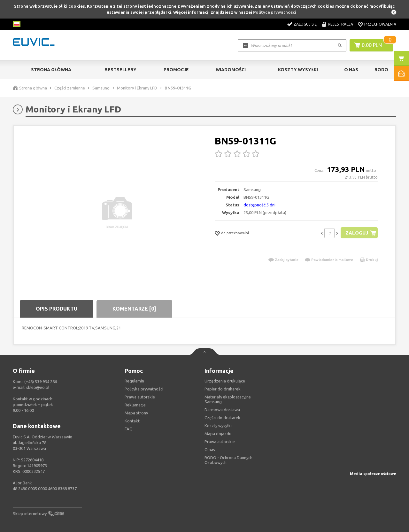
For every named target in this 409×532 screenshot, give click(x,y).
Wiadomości (231, 70)
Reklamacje (135, 405)
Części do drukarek (222, 418)
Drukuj (372, 260)
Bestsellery (120, 70)
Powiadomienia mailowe (332, 260)
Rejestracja (340, 24)
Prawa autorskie (220, 442)
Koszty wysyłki (298, 70)
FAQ (129, 429)
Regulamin (134, 381)
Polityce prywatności (275, 12)
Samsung (101, 88)
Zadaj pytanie (287, 260)
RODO (381, 70)
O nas (210, 450)
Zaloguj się (305, 24)
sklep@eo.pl (38, 387)
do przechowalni (235, 233)
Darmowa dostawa (222, 410)
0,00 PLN (372, 45)
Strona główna (51, 70)
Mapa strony (136, 413)
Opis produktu (57, 309)
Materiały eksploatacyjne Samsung (228, 399)
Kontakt (132, 421)
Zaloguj (357, 233)
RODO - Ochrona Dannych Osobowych (228, 460)
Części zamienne (70, 88)
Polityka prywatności (144, 389)
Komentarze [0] (134, 309)
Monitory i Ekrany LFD (137, 88)
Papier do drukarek (223, 389)
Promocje (176, 70)
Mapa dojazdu (218, 434)
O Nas (351, 70)
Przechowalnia (380, 24)
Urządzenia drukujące (225, 381)
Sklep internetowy (30, 513)
